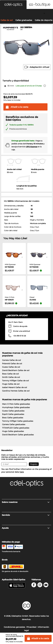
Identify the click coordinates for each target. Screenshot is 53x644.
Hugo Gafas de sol (11, 384)
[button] (13, 5)
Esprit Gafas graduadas (13, 414)
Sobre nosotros (26, 502)
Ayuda (26, 528)
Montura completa (38, 223)
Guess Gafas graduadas (13, 411)
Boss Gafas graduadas (13, 418)
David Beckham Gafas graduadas (18, 435)
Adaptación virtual (37, 67)
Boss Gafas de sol (10, 374)
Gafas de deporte (44, 20)
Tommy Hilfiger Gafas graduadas (18, 421)
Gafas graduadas (24, 20)
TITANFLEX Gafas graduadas (16, 428)
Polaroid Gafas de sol (12, 364)
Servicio (26, 515)
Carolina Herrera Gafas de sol (16, 391)
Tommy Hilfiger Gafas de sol (15, 381)
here (22, 472)
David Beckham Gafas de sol (16, 370)
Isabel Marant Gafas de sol (15, 387)
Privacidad (31, 627)
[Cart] (44, 13)
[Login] (26, 13)
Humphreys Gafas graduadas (16, 407)
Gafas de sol (7, 20)
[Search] (9, 13)
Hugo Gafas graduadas (13, 431)
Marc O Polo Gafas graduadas (16, 404)
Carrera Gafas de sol (12, 360)
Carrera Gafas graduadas (14, 424)
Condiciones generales (14, 627)
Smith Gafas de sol (11, 377)
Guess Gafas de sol (11, 367)
